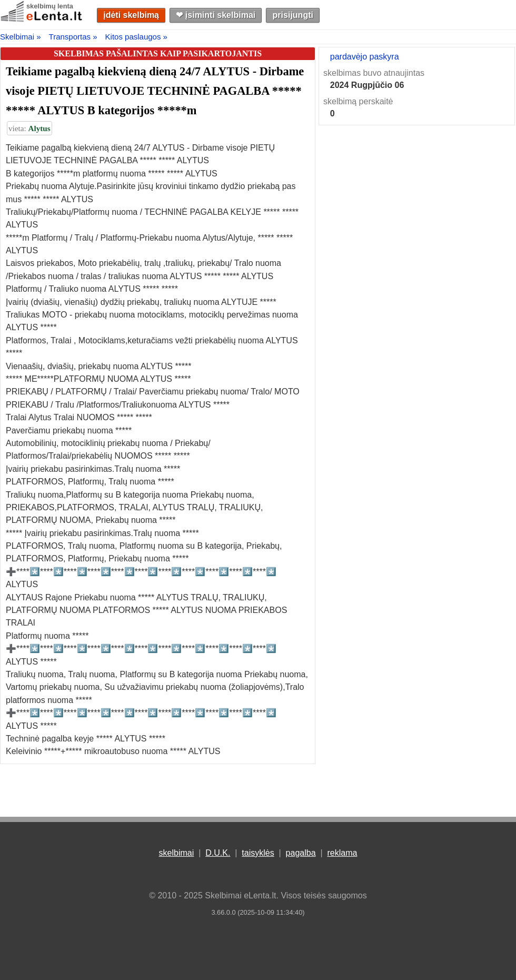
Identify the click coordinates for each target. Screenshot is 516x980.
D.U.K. (218, 853)
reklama (342, 853)
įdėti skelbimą (131, 15)
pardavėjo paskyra (365, 57)
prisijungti (293, 15)
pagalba (301, 853)
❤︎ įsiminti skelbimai (216, 15)
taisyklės (258, 853)
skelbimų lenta (50, 6)
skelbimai (177, 853)
